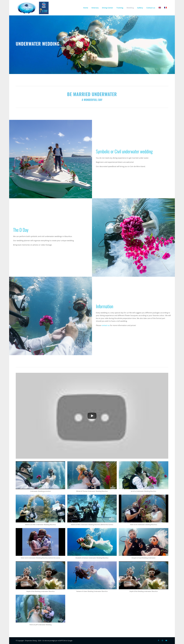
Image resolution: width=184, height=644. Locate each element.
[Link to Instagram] (162, 640)
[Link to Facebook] (159, 640)
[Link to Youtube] (166, 640)
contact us (106, 325)
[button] (40, 478)
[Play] (92, 416)
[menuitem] (86, 8)
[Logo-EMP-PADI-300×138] (32, 8)
